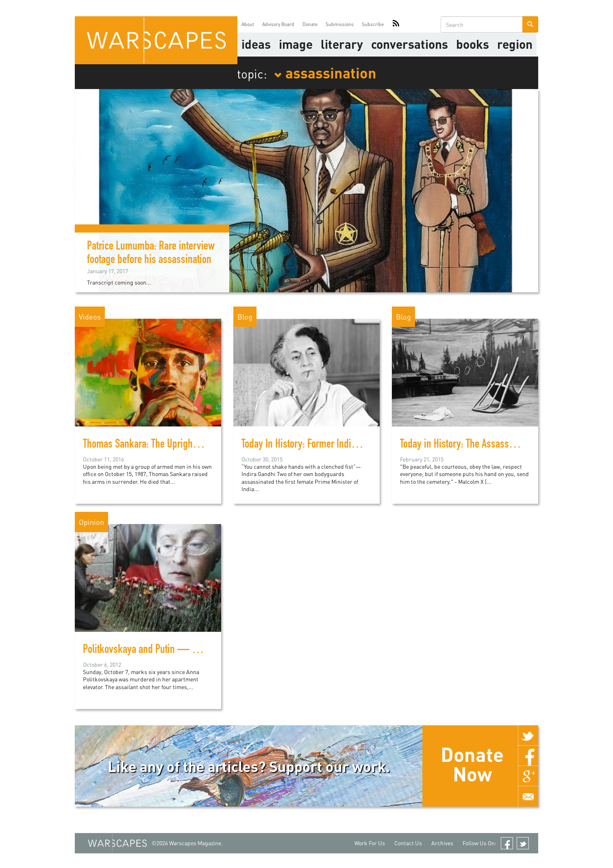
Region (515, 44)
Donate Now (472, 764)
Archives (442, 843)
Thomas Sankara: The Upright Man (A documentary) (181, 445)
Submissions (340, 24)
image (296, 44)
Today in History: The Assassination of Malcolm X (493, 445)
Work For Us (370, 843)
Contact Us (408, 843)
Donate (310, 24)
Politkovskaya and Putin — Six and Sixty (162, 650)
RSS (396, 24)
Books (473, 44)
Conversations (410, 44)
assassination (325, 72)
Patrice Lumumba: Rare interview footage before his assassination (151, 254)
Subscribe (373, 24)
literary (342, 44)
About (248, 24)
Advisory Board (278, 24)
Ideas (256, 44)
